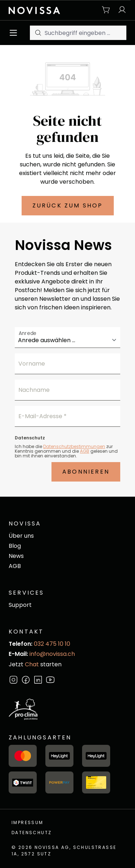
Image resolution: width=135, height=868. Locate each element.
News (16, 556)
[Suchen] (37, 33)
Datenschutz (31, 833)
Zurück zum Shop (68, 205)
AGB (85, 451)
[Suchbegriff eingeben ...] (85, 33)
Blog (15, 546)
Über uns (21, 536)
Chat (32, 664)
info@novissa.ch (52, 654)
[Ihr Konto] (120, 10)
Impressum (28, 822)
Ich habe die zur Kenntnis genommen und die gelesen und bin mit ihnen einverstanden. (66, 451)
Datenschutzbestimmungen (74, 446)
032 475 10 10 (52, 644)
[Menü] (15, 33)
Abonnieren (86, 472)
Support (20, 605)
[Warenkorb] (106, 10)
